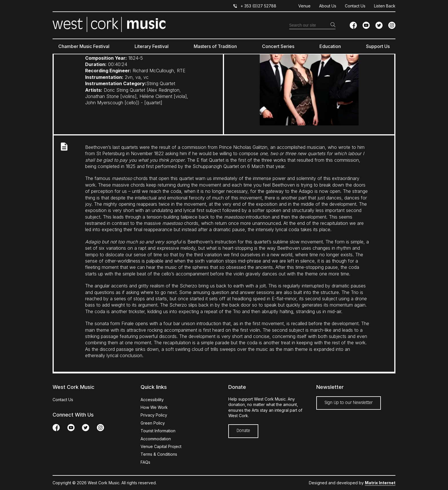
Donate (243, 431)
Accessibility (152, 400)
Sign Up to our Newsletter (349, 403)
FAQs (145, 462)
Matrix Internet (380, 483)
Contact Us (355, 6)
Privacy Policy (154, 415)
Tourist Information (158, 431)
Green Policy (153, 423)
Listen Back (385, 6)
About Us (328, 6)
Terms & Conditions (159, 454)
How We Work (154, 407)
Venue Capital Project (161, 446)
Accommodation (156, 439)
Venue (304, 6)
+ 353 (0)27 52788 (258, 6)
